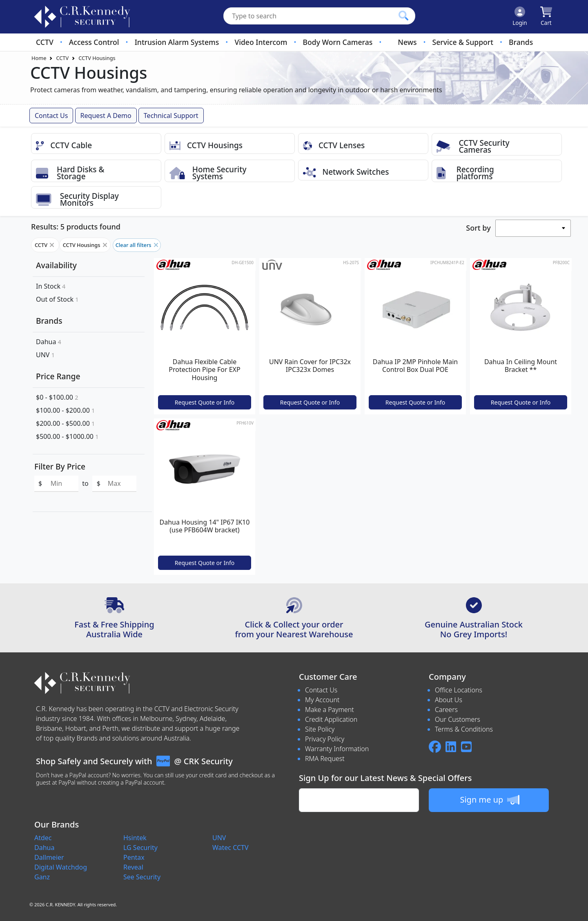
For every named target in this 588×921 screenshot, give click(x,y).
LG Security (140, 848)
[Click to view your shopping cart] (546, 17)
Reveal (133, 867)
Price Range (58, 376)
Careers (446, 710)
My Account (322, 700)
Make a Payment (330, 710)
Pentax (134, 857)
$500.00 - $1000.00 (67, 436)
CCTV (45, 42)
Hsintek (135, 838)
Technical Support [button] (171, 116)
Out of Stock (57, 299)
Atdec (43, 838)
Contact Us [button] (51, 116)
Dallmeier (49, 857)
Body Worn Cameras (338, 42)
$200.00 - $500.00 (65, 423)
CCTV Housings (97, 58)
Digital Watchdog (61, 867)
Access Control (94, 42)
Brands (521, 42)
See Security (142, 877)
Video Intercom (261, 42)
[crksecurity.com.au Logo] (82, 17)
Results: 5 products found (76, 227)
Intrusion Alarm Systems (177, 42)
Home (39, 58)
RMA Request (325, 759)
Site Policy (320, 729)
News (407, 42)
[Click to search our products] (403, 16)
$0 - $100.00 (57, 397)
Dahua (49, 342)
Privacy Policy (325, 739)
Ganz (42, 877)
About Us (449, 700)
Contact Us (321, 690)
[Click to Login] (520, 17)
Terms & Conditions (464, 729)
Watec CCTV (231, 848)
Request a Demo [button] (106, 116)
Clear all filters (137, 245)
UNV (45, 355)
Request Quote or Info (205, 402)
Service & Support (463, 42)
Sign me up (489, 800)
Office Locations (459, 690)
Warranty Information (337, 749)
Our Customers (458, 719)
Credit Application (331, 719)
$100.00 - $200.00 (65, 410)
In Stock (51, 286)
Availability (56, 265)
